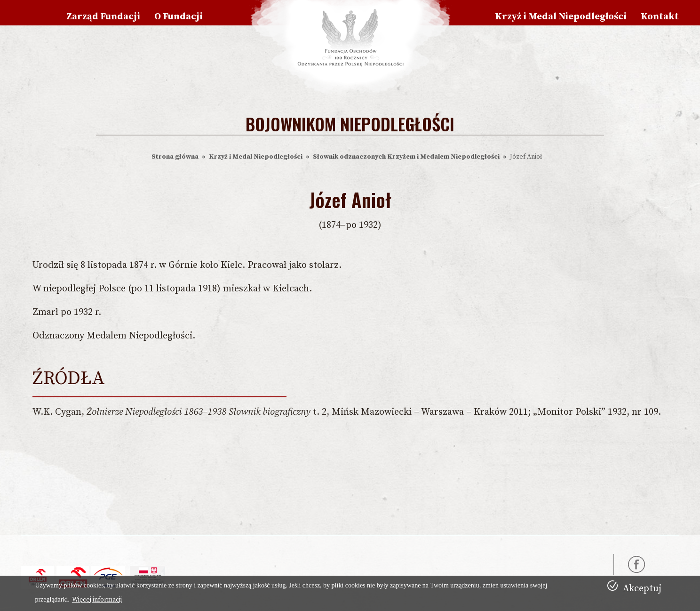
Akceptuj (642, 589)
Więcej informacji (97, 600)
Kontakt (660, 17)
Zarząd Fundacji (103, 17)
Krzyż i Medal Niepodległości (561, 17)
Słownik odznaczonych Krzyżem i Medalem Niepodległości (406, 157)
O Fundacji (179, 17)
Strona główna (175, 157)
